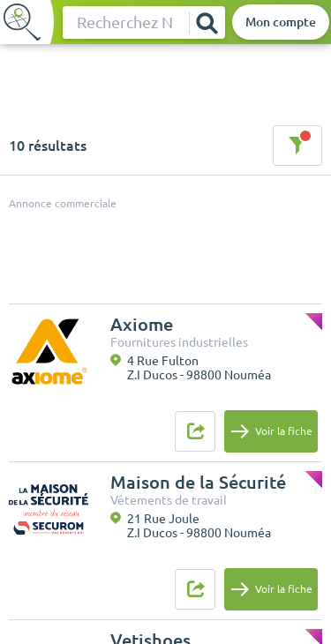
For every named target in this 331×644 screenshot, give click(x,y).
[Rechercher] (207, 22)
